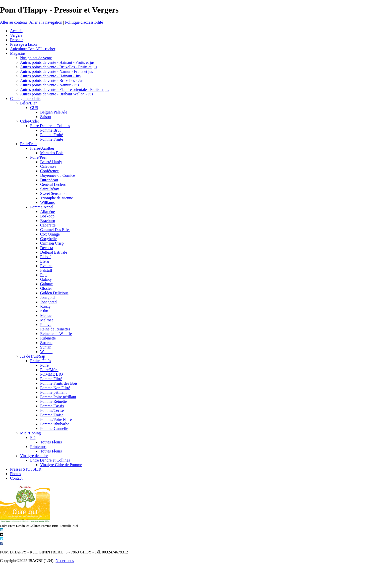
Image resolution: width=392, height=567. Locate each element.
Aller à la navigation (46, 22)
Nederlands (65, 561)
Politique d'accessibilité (84, 22)
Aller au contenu (14, 22)
